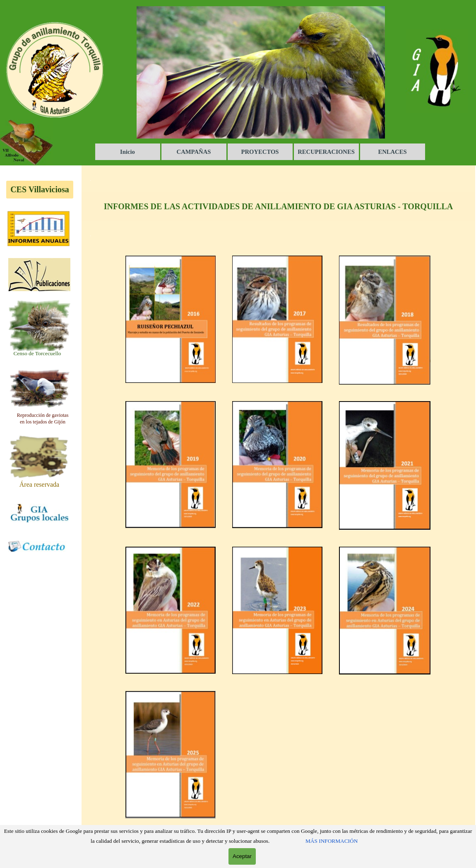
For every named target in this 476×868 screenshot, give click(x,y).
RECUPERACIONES (326, 152)
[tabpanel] (37, 353)
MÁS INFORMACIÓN (332, 841)
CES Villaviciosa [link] (40, 189)
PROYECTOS (260, 152)
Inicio (127, 152)
